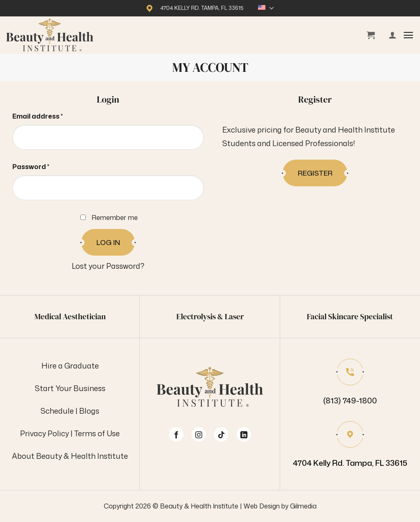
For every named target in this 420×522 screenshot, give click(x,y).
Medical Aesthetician (70, 316)
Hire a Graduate (70, 366)
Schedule (57, 411)
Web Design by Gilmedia (280, 506)
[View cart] (371, 35)
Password (46, 166)
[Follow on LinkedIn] (244, 434)
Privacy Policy (45, 433)
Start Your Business (70, 388)
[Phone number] (350, 383)
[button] (408, 35)
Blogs (89, 411)
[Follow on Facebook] (176, 434)
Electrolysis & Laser (210, 316)
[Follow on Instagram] (199, 434)
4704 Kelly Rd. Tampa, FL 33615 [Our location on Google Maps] (202, 8)
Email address (52, 115)
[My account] (393, 35)
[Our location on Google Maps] (350, 445)
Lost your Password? (108, 266)
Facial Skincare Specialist (350, 316)
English (266, 8)
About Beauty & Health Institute (70, 456)
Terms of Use (97, 433)
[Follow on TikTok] (221, 434)
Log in (108, 242)
